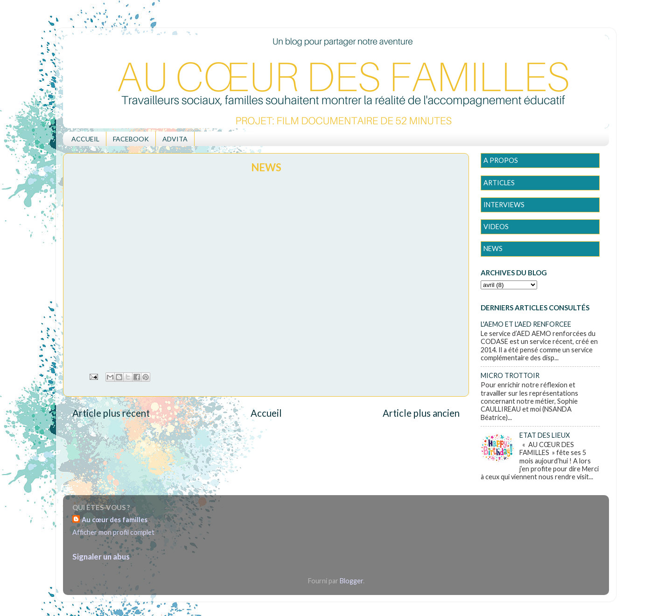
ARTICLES (499, 183)
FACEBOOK (131, 139)
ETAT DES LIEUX (545, 435)
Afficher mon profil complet (113, 532)
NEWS (493, 248)
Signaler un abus (101, 556)
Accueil (266, 413)
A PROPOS (501, 160)
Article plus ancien (421, 413)
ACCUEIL (85, 139)
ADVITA (175, 139)
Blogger (351, 581)
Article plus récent (111, 413)
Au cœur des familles (115, 520)
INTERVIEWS (504, 205)
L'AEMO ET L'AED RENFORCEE (526, 324)
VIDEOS (496, 227)
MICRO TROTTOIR (510, 375)
